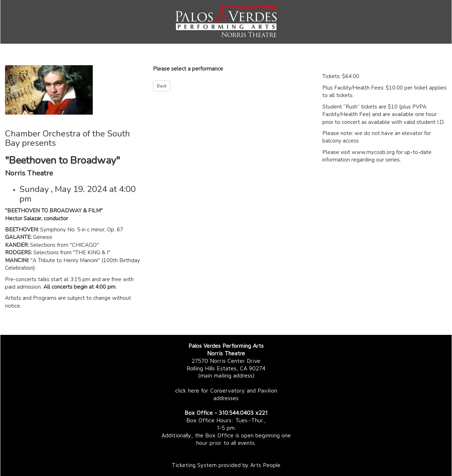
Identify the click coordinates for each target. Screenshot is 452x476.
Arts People (265, 465)
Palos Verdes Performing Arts (226, 346)
